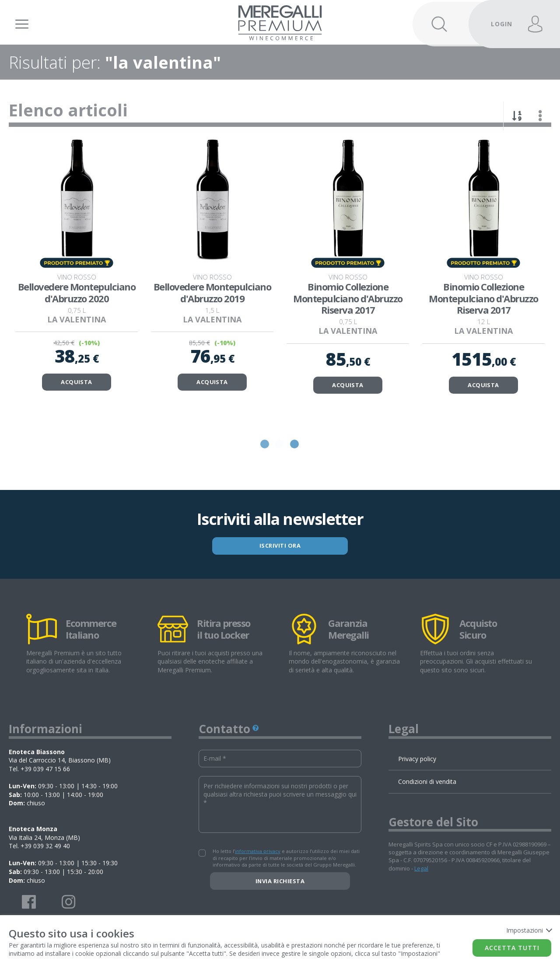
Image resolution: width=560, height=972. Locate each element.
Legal (421, 888)
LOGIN (502, 24)
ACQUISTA (77, 401)
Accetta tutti (512, 948)
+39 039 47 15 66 (45, 788)
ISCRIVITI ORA (280, 565)
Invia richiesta (280, 900)
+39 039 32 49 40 (45, 865)
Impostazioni (529, 930)
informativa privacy (258, 871)
